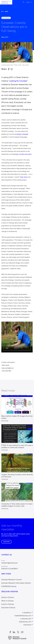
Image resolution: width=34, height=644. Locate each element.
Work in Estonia (7, 601)
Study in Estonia (8, 597)
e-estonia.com (26, 619)
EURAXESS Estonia (9, 586)
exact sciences (6, 18)
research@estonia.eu (9, 563)
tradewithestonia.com (23, 616)
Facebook (10, 632)
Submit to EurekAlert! (10, 569)
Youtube (22, 632)
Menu (28, 2)
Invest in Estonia (8, 604)
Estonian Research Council (11, 580)
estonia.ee (27, 625)
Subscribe (6, 542)
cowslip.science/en (25, 154)
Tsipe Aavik (24, 177)
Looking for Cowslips (18, 81)
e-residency (27, 613)
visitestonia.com (25, 622)
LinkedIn (14, 632)
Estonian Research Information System (16, 583)
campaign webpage (21, 134)
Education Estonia (8, 608)
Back (5, 11)
